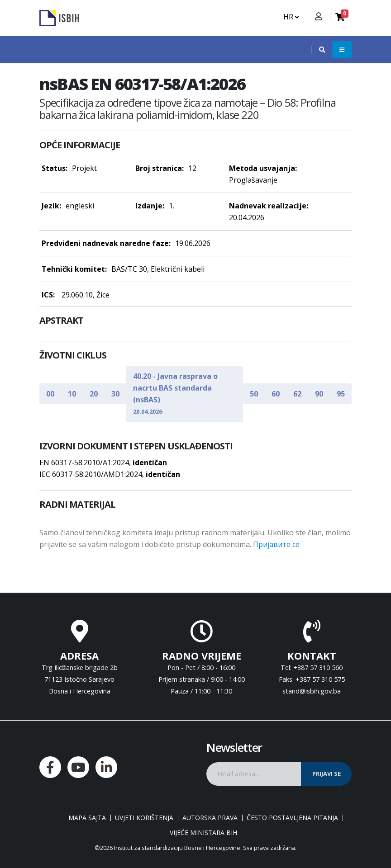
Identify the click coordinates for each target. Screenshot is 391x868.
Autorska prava (210, 818)
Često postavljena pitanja (292, 818)
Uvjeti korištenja (144, 818)
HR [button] (291, 17)
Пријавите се (276, 544)
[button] (318, 50)
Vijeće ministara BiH (203, 833)
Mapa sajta (87, 818)
